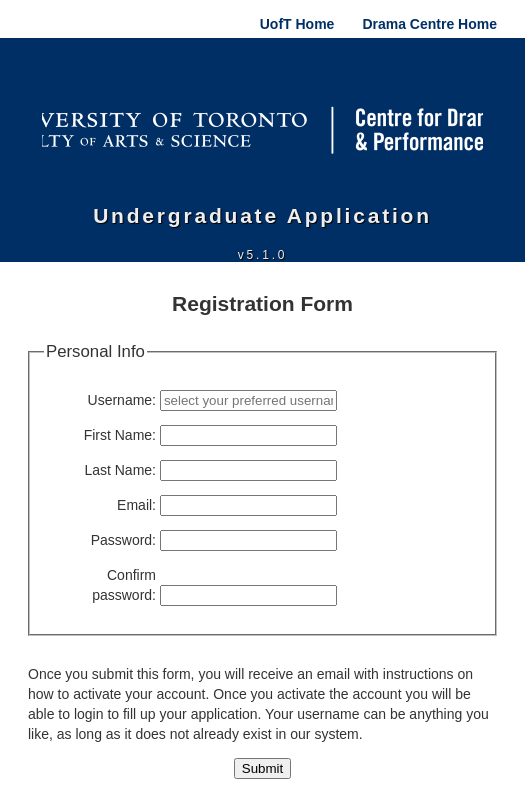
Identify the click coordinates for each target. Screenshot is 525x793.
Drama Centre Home (429, 24)
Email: (136, 505)
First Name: (120, 435)
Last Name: (120, 470)
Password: (123, 540)
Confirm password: (124, 585)
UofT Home (297, 24)
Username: (122, 400)
